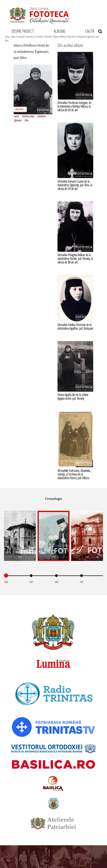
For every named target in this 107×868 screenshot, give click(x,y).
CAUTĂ (94, 31)
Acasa (7, 37)
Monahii (48, 37)
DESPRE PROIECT (23, 31)
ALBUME (60, 31)
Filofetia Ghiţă (28, 116)
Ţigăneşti (17, 120)
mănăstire (41, 116)
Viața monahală (18, 37)
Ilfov (26, 120)
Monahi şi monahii (34, 37)
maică (16, 116)
